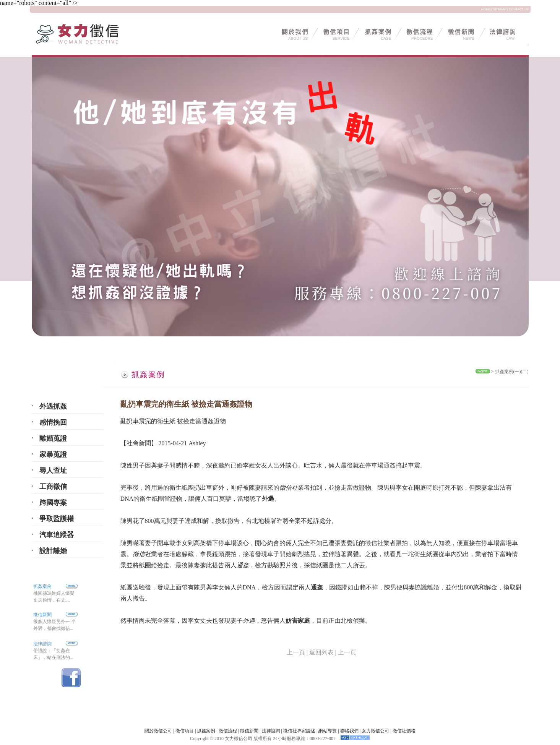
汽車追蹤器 (57, 535)
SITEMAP (500, 9)
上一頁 (296, 652)
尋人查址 (53, 471)
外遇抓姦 (53, 406)
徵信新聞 (42, 615)
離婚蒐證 (53, 438)
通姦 (390, 465)
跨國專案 (53, 503)
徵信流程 (228, 731)
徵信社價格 (404, 731)
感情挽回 (53, 422)
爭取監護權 (57, 519)
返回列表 (321, 652)
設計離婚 (53, 551)
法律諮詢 (42, 644)
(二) (525, 372)
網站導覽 (328, 731)
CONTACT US (519, 9)
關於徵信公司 (158, 731)
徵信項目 (185, 731)
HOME (486, 9)
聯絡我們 (349, 731)
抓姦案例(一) (508, 372)
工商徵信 (53, 487)
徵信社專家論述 (299, 731)
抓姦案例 (55, 586)
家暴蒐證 (53, 454)
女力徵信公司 (375, 731)
